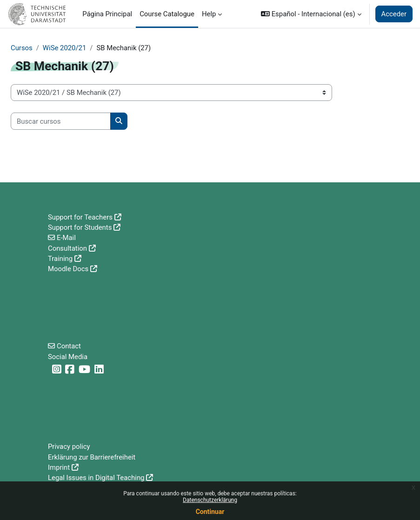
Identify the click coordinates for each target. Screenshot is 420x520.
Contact (69, 346)
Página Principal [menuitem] (107, 14)
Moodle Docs (68, 269)
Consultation (67, 248)
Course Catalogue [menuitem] (167, 14)
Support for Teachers (80, 217)
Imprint (59, 467)
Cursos (22, 48)
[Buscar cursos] (61, 121)
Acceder (394, 14)
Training (60, 259)
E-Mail (66, 238)
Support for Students (80, 227)
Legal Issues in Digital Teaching (96, 478)
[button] (311, 14)
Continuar (210, 512)
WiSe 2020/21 (64, 48)
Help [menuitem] (209, 14)
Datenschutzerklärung (210, 500)
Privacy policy (69, 447)
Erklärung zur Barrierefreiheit (92, 457)
